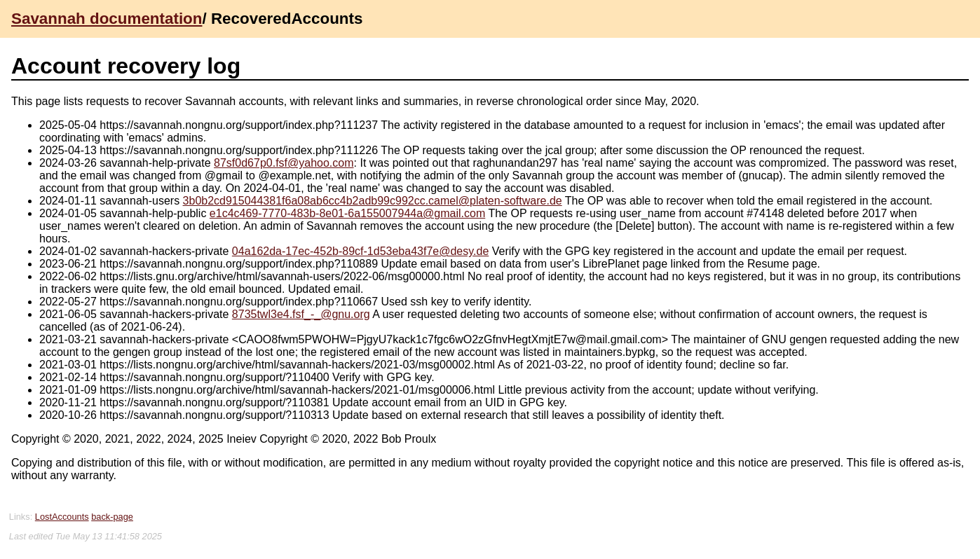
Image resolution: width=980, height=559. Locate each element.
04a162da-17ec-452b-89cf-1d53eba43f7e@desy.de (360, 251)
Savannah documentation (107, 19)
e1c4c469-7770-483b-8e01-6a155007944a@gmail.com (347, 213)
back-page (112, 517)
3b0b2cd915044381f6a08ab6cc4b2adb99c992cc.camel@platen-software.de (373, 201)
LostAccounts (62, 517)
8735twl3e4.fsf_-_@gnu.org (301, 314)
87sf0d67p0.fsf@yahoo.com (284, 163)
